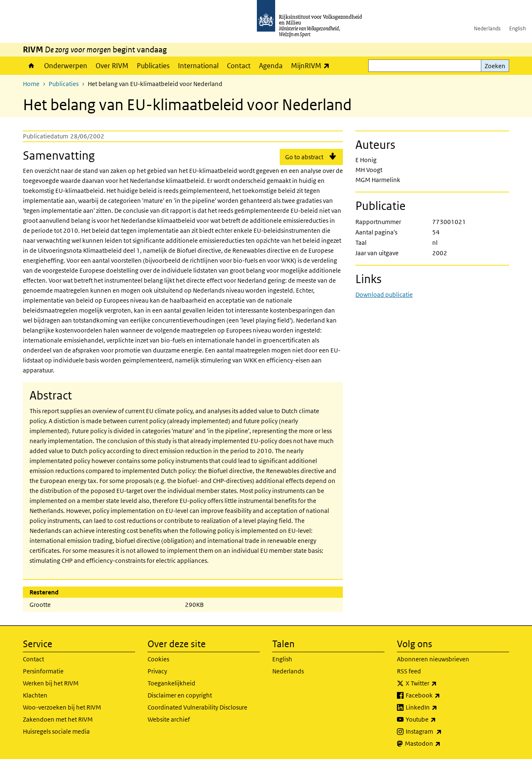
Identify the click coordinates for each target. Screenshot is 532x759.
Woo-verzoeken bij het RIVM (62, 707)
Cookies (158, 659)
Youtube (439, 720)
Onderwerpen (66, 66)
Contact (239, 66)
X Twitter (440, 683)
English (517, 28)
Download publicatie (384, 294)
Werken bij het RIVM (51, 683)
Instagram (442, 732)
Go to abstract (304, 157)
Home (31, 66)
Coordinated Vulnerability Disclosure (197, 707)
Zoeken (495, 66)
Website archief (169, 719)
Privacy (157, 671)
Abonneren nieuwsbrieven (433, 659)
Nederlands (487, 28)
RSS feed (409, 671)
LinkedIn (440, 707)
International (198, 66)
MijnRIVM (312, 65)
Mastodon (441, 744)
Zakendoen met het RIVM (58, 719)
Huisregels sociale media (56, 731)
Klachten (35, 695)
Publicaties (153, 66)
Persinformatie (43, 671)
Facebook (441, 695)
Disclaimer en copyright (180, 695)
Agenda (271, 66)
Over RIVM (112, 66)
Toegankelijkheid (171, 683)
